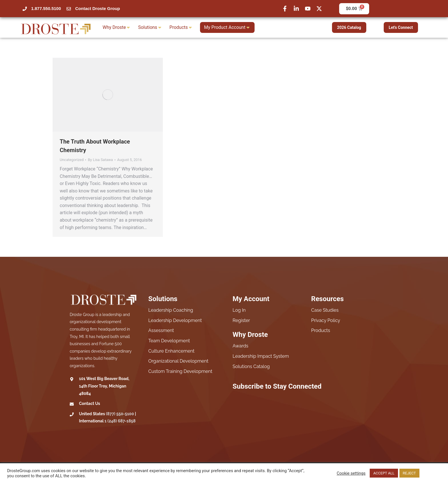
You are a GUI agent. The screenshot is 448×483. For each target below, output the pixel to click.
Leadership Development (175, 320)
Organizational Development (178, 361)
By (100, 160)
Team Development (169, 341)
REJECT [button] (409, 473)
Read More (431, 473)
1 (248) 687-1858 (120, 421)
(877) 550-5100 (120, 414)
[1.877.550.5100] (25, 9)
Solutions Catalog (251, 366)
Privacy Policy (326, 320)
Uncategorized (72, 160)
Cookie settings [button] (351, 473)
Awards (240, 346)
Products (321, 330)
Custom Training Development (180, 371)
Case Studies (325, 310)
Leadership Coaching (171, 310)
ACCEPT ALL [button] (384, 473)
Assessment (161, 330)
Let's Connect (401, 27)
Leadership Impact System (261, 356)
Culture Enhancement (171, 351)
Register (241, 320)
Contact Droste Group (98, 8)
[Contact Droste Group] (69, 9)
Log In (239, 310)
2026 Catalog (349, 27)
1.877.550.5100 (46, 8)
